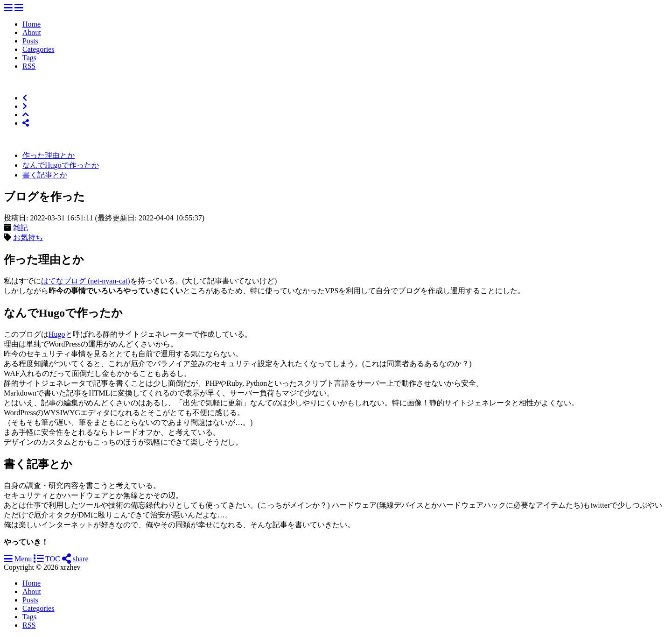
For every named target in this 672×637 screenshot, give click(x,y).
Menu (18, 559)
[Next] (25, 106)
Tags (29, 58)
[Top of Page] (26, 115)
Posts (30, 41)
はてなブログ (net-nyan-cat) (86, 281)
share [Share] (75, 559)
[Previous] (25, 98)
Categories (38, 49)
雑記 (21, 228)
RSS (29, 66)
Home (31, 24)
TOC (47, 559)
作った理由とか (49, 155)
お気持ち (28, 237)
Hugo (57, 334)
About (32, 32)
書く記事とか (45, 175)
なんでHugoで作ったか (61, 165)
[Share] (26, 123)
